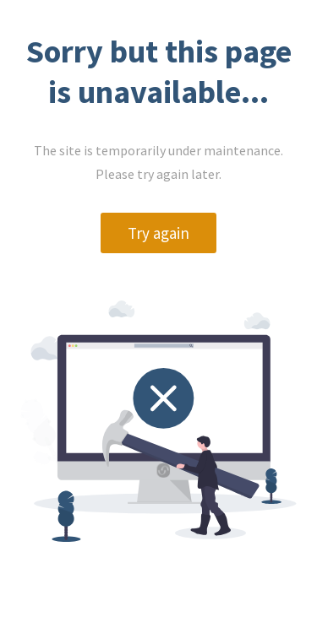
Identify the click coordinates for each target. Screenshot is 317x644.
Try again (158, 233)
